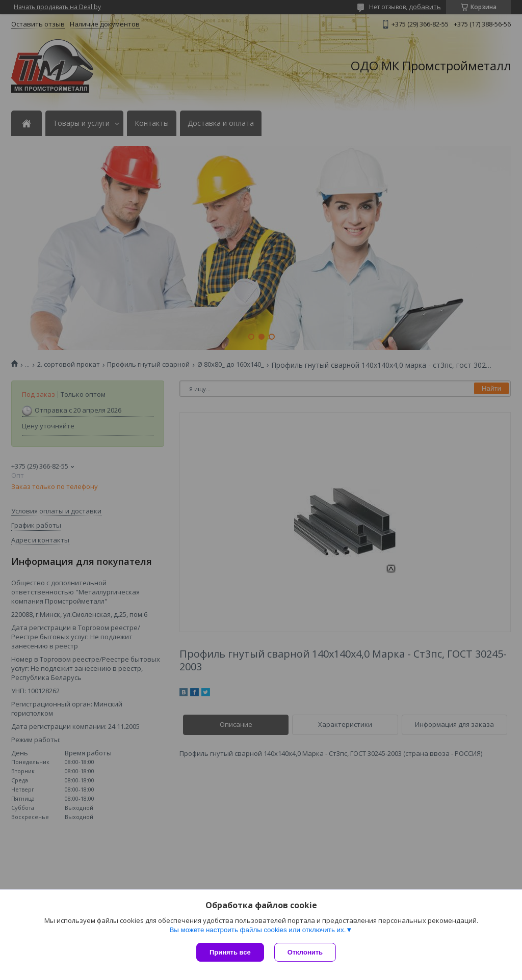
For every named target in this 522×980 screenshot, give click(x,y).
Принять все (230, 952)
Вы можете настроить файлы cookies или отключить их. (257, 930)
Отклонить (305, 952)
